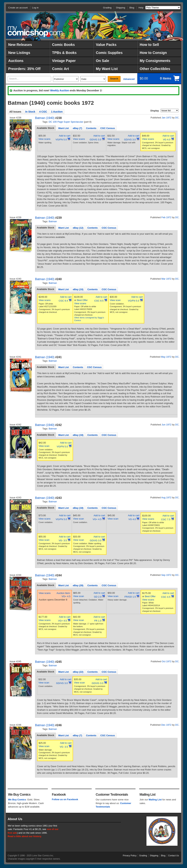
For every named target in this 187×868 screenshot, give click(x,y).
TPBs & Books (64, 53)
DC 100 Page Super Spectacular (66, 122)
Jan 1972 (167, 118)
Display (155, 111)
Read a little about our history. (25, 836)
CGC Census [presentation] (108, 128)
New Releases (20, 45)
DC (177, 118)
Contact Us (174, 856)
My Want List (107, 69)
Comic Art (60, 69)
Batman (53, 221)
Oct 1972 (167, 661)
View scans (45, 139)
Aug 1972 (166, 498)
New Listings (19, 53)
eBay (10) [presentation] (78, 289)
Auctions (16, 61)
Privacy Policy (130, 856)
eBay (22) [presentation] (78, 672)
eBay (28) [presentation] (78, 585)
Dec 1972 (166, 725)
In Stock (30, 112)
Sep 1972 (166, 575)
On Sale (103, 61)
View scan (115, 300)
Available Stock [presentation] (45, 128)
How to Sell (149, 45)
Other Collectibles (155, 69)
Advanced (129, 79)
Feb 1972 (166, 217)
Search (114, 79)
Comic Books (63, 45)
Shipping (120, 8)
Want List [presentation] (64, 128)
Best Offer (82, 300)
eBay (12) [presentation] (78, 228)
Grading (107, 8)
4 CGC (43, 112)
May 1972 (166, 357)
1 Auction (57, 112)
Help (141, 8)
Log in (35, 8)
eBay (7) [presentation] (78, 128)
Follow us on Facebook (65, 799)
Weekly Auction (59, 90)
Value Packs (106, 45)
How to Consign (153, 53)
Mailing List (155, 800)
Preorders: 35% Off (24, 69)
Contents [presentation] (91, 128)
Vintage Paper (64, 61)
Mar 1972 (166, 279)
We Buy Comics (17, 800)
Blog (132, 8)
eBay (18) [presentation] (78, 435)
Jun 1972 (167, 425)
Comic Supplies (109, 53)
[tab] (45, 128)
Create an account (18, 8)
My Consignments (155, 61)
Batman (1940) (45, 118)
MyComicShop (35, 32)
